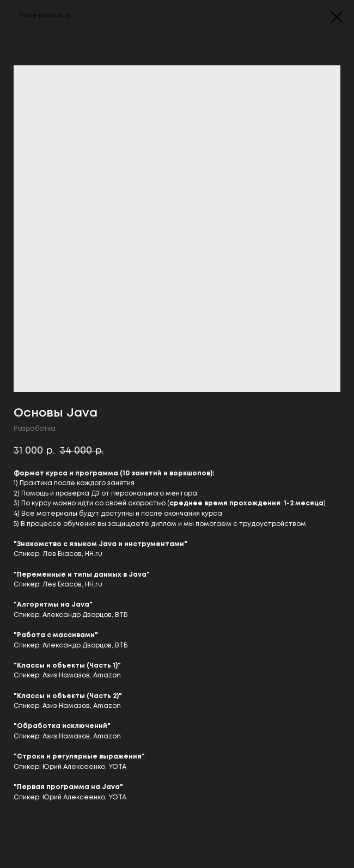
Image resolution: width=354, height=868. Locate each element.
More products (45, 16)
